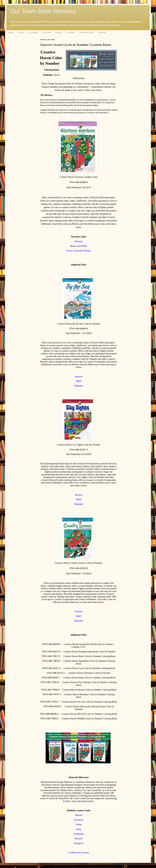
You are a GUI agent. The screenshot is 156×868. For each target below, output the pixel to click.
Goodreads (71, 32)
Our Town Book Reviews (43, 11)
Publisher (79, 386)
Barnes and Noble (87, 32)
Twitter (79, 824)
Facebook (79, 820)
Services (21, 32)
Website (79, 815)
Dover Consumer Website (79, 251)
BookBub (102, 32)
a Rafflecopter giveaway (79, 853)
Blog (79, 829)
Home (11, 32)
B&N (79, 381)
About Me (47, 32)
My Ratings (33, 32)
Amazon (59, 32)
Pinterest (79, 838)
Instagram (79, 843)
